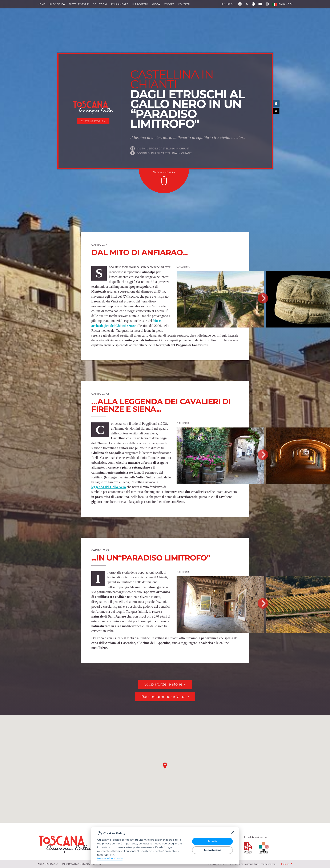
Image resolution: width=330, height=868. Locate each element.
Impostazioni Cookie (110, 859)
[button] (282, 4)
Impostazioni (212, 850)
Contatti (184, 4)
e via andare (120, 4)
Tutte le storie (79, 4)
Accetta (212, 841)
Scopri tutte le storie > (165, 684)
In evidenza (57, 4)
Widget (169, 4)
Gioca (156, 4)
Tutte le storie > (93, 121)
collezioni (100, 4)
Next (263, 298)
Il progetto (140, 4)
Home (41, 4)
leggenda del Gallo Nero (109, 487)
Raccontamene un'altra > (165, 697)
